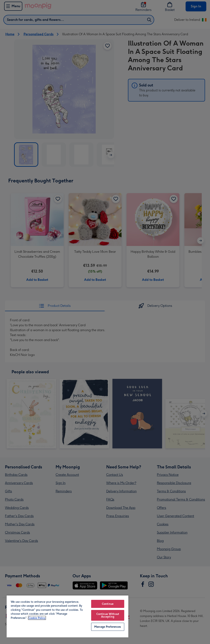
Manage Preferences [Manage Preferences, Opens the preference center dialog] (108, 627)
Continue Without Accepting (108, 615)
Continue (108, 604)
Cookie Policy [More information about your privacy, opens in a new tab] (37, 618)
